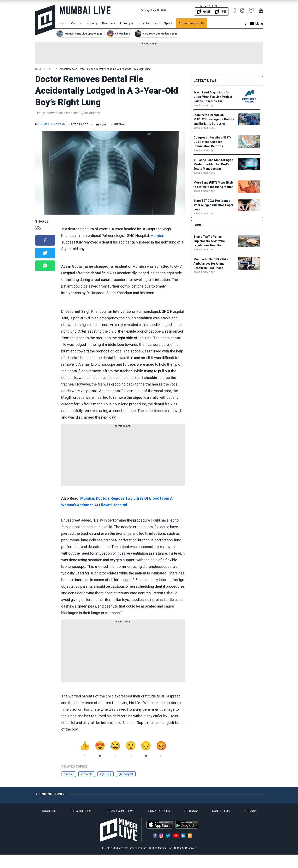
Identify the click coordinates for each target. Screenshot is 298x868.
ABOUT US (49, 811)
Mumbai (157, 236)
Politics (76, 23)
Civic (63, 23)
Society (92, 23)
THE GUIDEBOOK (81, 811)
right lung (106, 774)
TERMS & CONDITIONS (120, 811)
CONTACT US (221, 811)
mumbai (69, 774)
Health (50, 69)
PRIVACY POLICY (159, 811)
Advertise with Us (192, 23)
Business (109, 23)
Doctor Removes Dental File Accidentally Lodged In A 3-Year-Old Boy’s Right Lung (104, 69)
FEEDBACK (191, 811)
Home (39, 69)
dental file (87, 774)
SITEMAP (250, 811)
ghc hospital (126, 774)
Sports (169, 23)
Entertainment (149, 23)
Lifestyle (127, 23)
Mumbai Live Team (52, 124)
